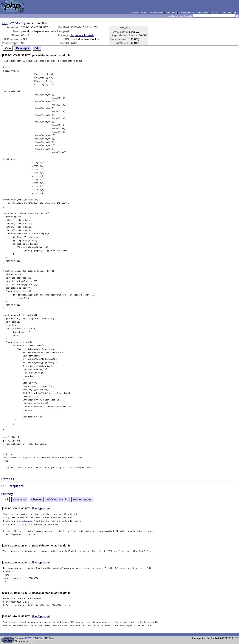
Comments (20, 500)
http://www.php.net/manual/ (19, 521)
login (236, 12)
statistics (215, 12)
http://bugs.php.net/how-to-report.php (37, 524)
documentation (157, 12)
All (6, 500)
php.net (136, 12)
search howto (202, 12)
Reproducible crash (82, 35)
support (145, 12)
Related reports (82, 500)
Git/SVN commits (58, 500)
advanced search (187, 12)
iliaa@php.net (41, 508)
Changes (37, 500)
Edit (37, 48)
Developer (23, 48)
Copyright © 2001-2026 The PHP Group (35, 638)
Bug (6, 23)
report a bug (171, 12)
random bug (226, 12)
